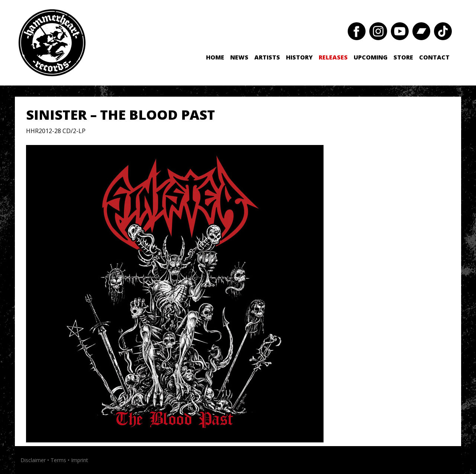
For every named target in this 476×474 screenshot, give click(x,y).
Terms (58, 460)
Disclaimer (33, 460)
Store (403, 57)
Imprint (80, 460)
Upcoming (371, 57)
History (299, 57)
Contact (434, 57)
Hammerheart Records (52, 43)
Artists (267, 57)
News (239, 57)
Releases (333, 57)
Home (215, 57)
